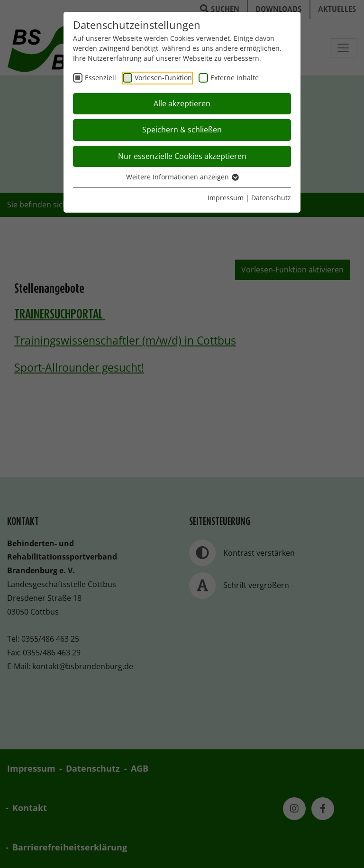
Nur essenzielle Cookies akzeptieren (182, 156)
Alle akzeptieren (182, 103)
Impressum (226, 198)
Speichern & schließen (182, 130)
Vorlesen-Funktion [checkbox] (163, 78)
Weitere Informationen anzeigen (182, 177)
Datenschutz (271, 198)
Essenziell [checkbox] (100, 78)
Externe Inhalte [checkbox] (235, 78)
